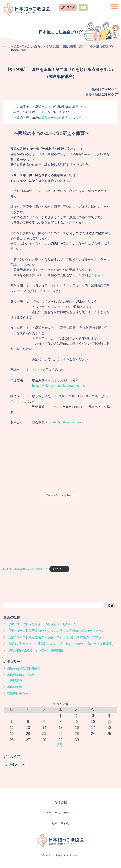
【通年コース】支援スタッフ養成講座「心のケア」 (42, 624)
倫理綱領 (61, 803)
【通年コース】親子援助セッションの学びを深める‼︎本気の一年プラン (56, 631)
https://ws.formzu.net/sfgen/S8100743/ (59, 386)
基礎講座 (16, 680)
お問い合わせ (83, 11)
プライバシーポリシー (61, 813)
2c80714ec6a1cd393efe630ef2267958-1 (25, 569)
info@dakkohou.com (67, 422)
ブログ (71, 7)
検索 (111, 605)
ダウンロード (59, 569)
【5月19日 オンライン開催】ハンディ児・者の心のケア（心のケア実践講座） (61, 644)
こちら (43, 112)
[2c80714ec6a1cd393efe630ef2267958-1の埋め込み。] (60, 496)
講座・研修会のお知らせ (24, 668)
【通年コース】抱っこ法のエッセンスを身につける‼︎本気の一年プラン (56, 637)
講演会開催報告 (18, 694)
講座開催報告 (16, 687)
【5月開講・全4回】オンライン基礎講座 (35, 650)
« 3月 (58, 745)
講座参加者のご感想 (21, 675)
